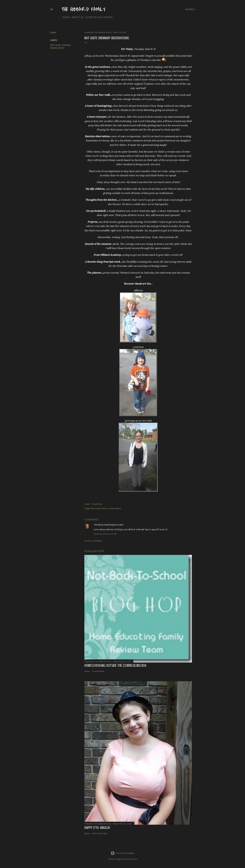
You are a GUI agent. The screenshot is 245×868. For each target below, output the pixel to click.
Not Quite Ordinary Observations (60, 46)
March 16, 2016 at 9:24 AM (105, 534)
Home (65, 17)
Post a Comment (93, 541)
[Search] (190, 9)
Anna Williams (131, 859)
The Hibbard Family (83, 9)
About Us (76, 17)
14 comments (98, 671)
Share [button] (53, 33)
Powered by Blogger (122, 853)
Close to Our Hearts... (99, 17)
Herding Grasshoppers (106, 525)
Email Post (97, 504)
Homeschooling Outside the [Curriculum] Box (115, 666)
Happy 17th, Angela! (97, 828)
